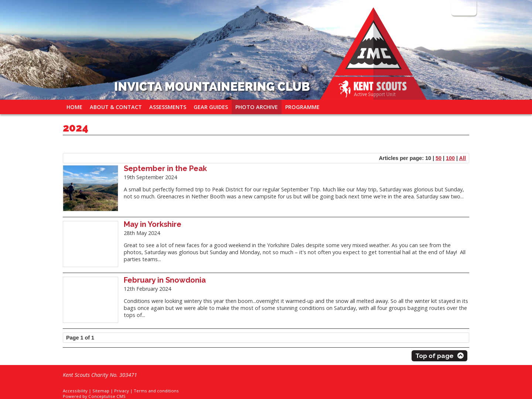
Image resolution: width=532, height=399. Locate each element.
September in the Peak (165, 168)
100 (450, 158)
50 (439, 158)
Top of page (434, 356)
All (463, 158)
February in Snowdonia (165, 280)
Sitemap (101, 391)
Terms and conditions (156, 391)
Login (463, 8)
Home (74, 107)
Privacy (122, 391)
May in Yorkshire (153, 224)
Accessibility (75, 391)
